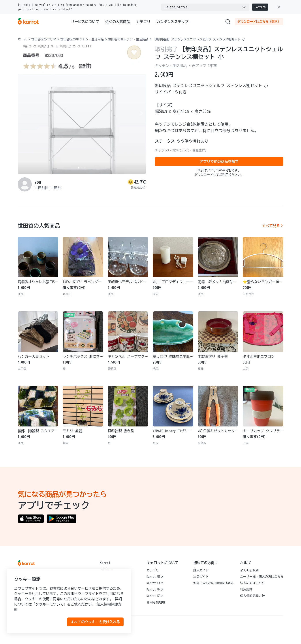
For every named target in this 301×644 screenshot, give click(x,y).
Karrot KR (155, 596)
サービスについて (85, 22)
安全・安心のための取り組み (213, 583)
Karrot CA (155, 583)
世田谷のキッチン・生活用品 (128, 39)
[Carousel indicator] (79, 168)
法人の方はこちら (252, 583)
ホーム (22, 39)
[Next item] (141, 113)
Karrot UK (155, 589)
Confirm (260, 7)
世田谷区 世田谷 (48, 188)
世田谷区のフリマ (44, 39)
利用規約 (246, 589)
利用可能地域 (156, 602)
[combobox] (205, 7)
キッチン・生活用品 (171, 66)
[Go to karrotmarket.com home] (28, 22)
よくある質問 (249, 570)
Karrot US (155, 577)
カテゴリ (143, 22)
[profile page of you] (25, 184)
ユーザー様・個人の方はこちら (262, 577)
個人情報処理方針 (252, 596)
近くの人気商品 (118, 22)
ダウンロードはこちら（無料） (259, 22)
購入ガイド (201, 570)
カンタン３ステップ (173, 22)
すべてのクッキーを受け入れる (95, 622)
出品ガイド (201, 577)
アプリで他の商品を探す (219, 161)
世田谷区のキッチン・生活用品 (82, 39)
